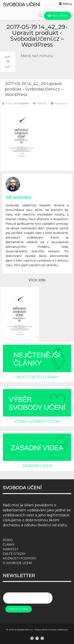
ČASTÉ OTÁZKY (14, 554)
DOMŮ (8, 540)
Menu (66, 4)
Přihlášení (58, 16)
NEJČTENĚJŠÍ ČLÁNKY (37, 377)
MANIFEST (11, 549)
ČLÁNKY (9, 545)
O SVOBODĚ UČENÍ (17, 563)
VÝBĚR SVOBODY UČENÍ (37, 421)
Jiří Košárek (21, 103)
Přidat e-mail (19, 609)
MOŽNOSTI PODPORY (20, 558)
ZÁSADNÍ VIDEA (37, 466)
